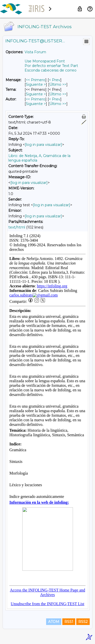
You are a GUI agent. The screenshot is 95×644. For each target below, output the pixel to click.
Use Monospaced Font (45, 61)
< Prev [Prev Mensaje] (55, 80)
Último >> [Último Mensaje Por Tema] (58, 94)
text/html (17, 227)
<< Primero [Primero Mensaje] (36, 80)
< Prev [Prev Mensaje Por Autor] (55, 99)
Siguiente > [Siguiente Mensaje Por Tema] (36, 94)
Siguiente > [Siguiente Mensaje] (36, 84)
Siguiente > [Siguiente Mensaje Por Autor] (36, 104)
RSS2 (83, 622)
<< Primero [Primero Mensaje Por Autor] (36, 99)
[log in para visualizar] (43, 145)
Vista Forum (35, 52)
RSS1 (69, 622)
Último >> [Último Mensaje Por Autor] (58, 104)
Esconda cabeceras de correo (51, 70)
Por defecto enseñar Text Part (51, 66)
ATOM (54, 622)
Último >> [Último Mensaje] (58, 84)
